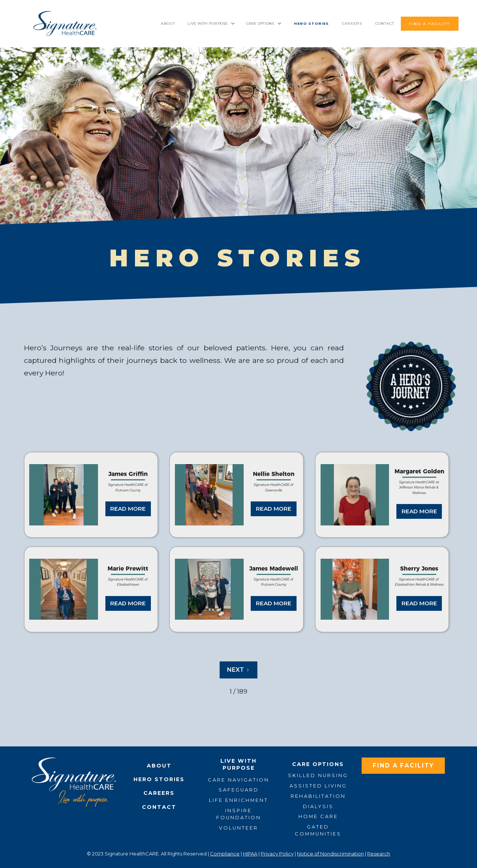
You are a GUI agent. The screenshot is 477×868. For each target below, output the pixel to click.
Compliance (225, 854)
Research (379, 854)
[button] (211, 24)
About (168, 23)
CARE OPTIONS (260, 23)
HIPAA (250, 854)
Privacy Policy (277, 854)
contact (385, 23)
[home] (65, 24)
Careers (352, 23)
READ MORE (128, 509)
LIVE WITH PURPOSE (207, 23)
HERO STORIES (311, 23)
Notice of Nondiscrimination (330, 854)
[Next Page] (238, 670)
